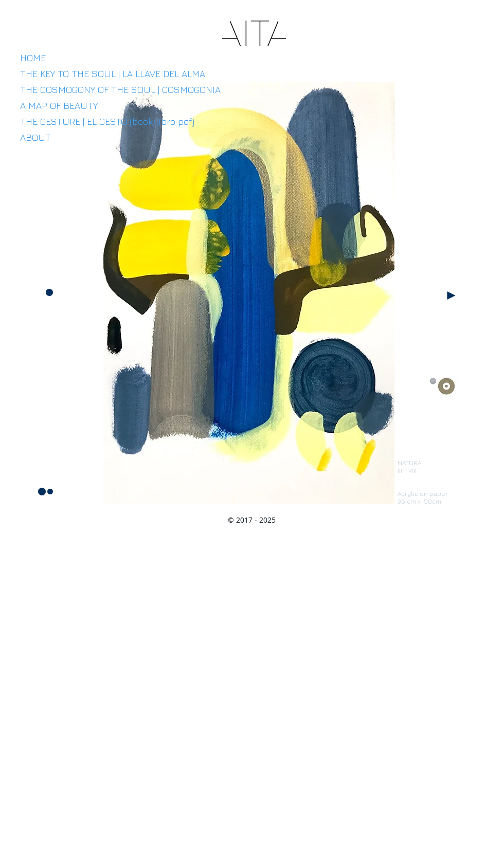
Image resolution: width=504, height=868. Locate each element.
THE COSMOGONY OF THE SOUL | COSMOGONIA (120, 90)
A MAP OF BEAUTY (59, 106)
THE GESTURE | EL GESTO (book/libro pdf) (107, 122)
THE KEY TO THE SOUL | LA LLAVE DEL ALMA (113, 74)
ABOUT (35, 137)
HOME (33, 58)
